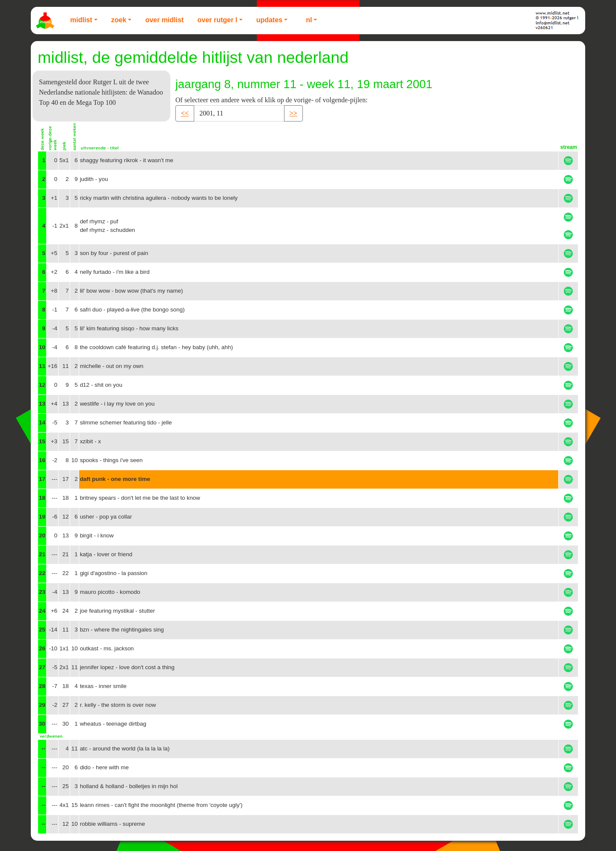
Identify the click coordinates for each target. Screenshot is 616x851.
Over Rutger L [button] (217, 20)
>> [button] (293, 113)
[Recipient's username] (239, 113)
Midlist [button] (81, 20)
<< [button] (185, 113)
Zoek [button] (119, 20)
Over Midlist (165, 20)
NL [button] (309, 20)
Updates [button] (269, 20)
